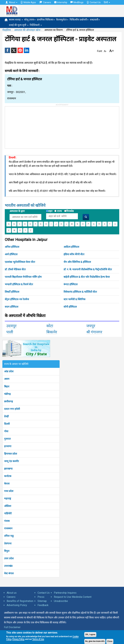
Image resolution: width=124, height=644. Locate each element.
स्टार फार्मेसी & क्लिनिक (74, 299)
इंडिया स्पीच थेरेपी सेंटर (74, 254)
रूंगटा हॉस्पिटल (71, 284)
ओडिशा (8, 506)
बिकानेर (52, 332)
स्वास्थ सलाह (16, 20)
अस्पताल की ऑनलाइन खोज (27, 30)
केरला (7, 484)
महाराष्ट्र (8, 499)
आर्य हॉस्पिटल (11, 254)
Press (41, 597)
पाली (10, 332)
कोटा (50, 326)
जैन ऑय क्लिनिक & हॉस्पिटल (77, 262)
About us (12, 593)
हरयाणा (8, 446)
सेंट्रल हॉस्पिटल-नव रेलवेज (17, 299)
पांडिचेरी (8, 513)
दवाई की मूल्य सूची (19, 25)
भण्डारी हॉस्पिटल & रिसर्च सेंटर (19, 284)
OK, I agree (90, 634)
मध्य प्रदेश (9, 491)
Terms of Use (38, 639)
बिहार (7, 387)
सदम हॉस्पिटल (12, 307)
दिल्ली (7, 424)
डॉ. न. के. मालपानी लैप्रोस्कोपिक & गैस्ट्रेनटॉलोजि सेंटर (88, 269)
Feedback (43, 605)
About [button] (11, 2)
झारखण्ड (8, 469)
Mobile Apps (28, 2)
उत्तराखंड (8, 566)
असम (7, 379)
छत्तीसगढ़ (9, 401)
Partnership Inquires (65, 593)
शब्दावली (95, 20)
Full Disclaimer (12, 627)
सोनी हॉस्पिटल (70, 307)
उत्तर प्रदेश (9, 558)
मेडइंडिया (7, 30)
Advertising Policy (17, 605)
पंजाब (7, 521)
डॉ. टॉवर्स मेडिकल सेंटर (15, 269)
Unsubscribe (61, 601)
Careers (45, 2)
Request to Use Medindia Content (73, 597)
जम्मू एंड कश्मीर (12, 461)
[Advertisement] (29, 126)
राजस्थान (8, 528)
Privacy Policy (18, 639)
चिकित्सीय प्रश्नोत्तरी (79, 20)
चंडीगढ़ (7, 394)
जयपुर (91, 326)
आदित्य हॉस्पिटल (71, 247)
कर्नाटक (8, 476)
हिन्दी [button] (107, 2)
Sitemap (42, 601)
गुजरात (7, 439)
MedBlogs (77, 2)
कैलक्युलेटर (62, 20)
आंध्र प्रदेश (9, 371)
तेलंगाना (8, 543)
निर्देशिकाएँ (36, 25)
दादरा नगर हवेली (12, 409)
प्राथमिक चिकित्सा (46, 20)
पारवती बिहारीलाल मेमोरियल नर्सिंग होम (23, 277)
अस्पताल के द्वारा (17, 211)
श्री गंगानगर (94, 332)
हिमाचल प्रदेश (11, 454)
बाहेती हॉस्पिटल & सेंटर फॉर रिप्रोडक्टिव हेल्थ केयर (87, 277)
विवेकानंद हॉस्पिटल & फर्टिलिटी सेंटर (80, 292)
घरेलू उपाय (30, 20)
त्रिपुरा (7, 551)
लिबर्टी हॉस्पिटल (12, 292)
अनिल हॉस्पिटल (12, 247)
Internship (61, 2)
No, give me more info (95, 641)
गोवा (6, 431)
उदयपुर (11, 326)
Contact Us (94, 2)
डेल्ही (6, 416)
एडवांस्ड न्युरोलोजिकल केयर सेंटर (20, 262)
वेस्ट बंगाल (9, 573)
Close (110, 641)
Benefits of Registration (20, 601)
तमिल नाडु (9, 536)
